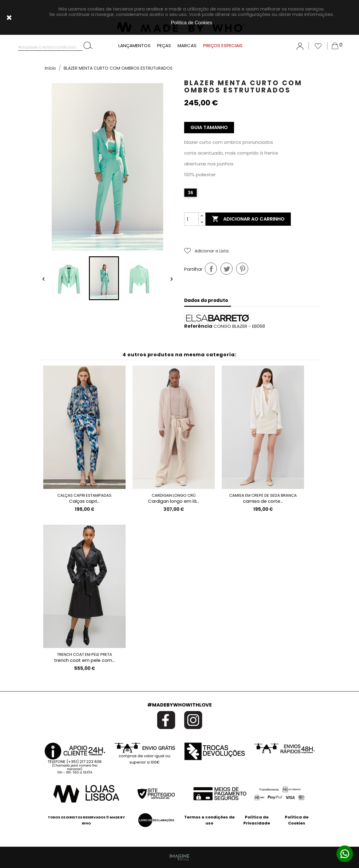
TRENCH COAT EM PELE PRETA (85, 654)
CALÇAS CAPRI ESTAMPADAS (84, 495)
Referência (198, 326)
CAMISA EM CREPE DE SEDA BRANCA (263, 495)
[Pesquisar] (50, 46)
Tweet (227, 269)
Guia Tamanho (209, 127)
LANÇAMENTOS (134, 46)
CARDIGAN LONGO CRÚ (174, 495)
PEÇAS (164, 46)
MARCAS (187, 46)
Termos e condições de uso (209, 820)
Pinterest (242, 269)
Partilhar (211, 269)
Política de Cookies (297, 820)
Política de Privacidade (257, 820)
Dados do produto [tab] (206, 300)
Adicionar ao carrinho (248, 219)
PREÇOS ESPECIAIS (223, 46)
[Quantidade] (191, 219)
